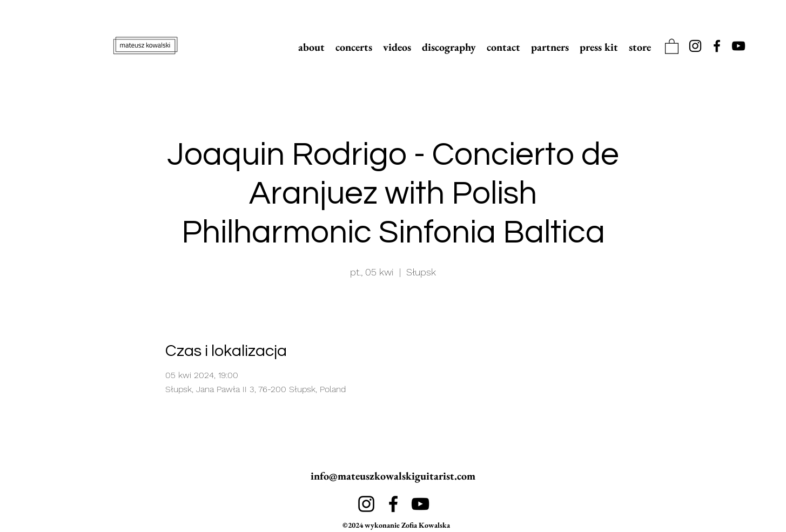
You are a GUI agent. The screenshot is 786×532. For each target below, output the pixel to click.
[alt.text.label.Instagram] (695, 46)
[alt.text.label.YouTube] (738, 46)
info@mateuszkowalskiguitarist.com (393, 476)
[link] (672, 46)
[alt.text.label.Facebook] (717, 46)
